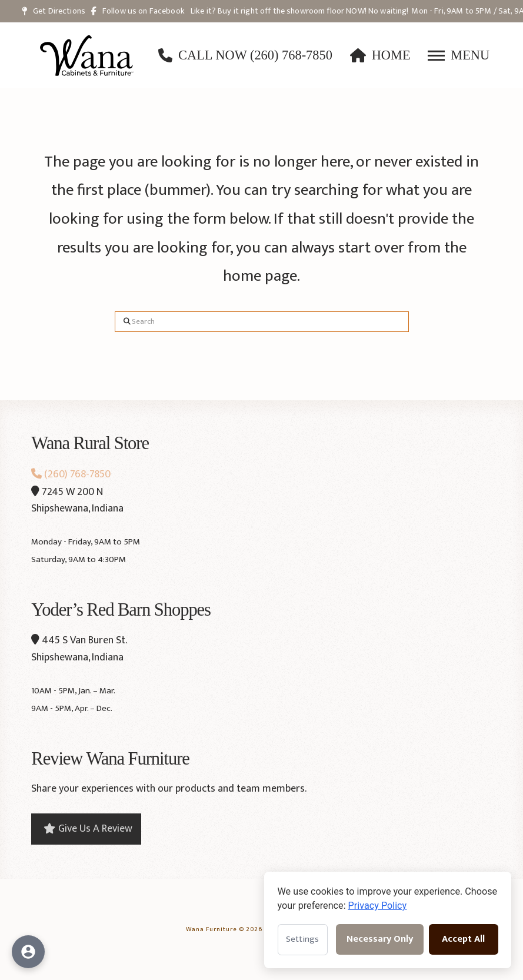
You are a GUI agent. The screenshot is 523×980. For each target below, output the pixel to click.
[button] (459, 55)
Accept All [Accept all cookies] (463, 939)
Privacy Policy (378, 906)
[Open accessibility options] (28, 952)
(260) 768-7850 (71, 474)
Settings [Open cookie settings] (302, 939)
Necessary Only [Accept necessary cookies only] (380, 939)
